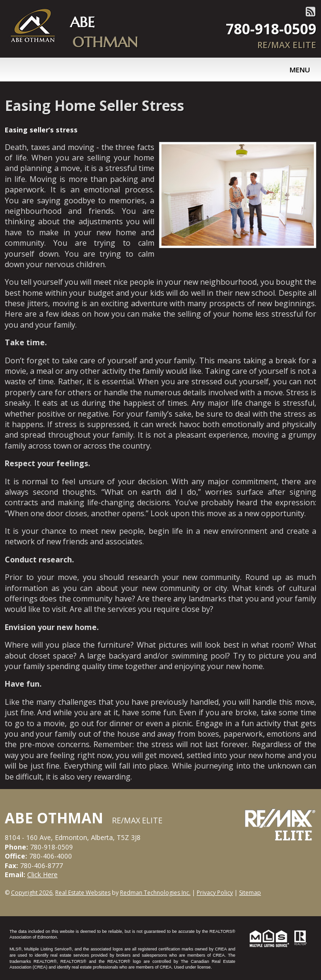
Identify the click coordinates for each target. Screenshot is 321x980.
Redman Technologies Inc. (155, 893)
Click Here (42, 875)
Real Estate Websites (83, 893)
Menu (300, 70)
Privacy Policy (215, 893)
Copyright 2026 (32, 893)
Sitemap (250, 893)
